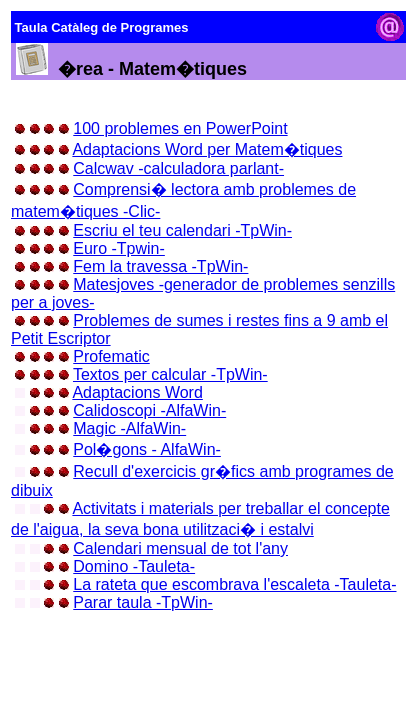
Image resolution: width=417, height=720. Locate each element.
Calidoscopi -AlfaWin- (149, 410)
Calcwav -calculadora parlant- (178, 168)
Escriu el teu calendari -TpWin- (182, 230)
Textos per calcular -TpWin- (170, 374)
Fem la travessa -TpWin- (160, 266)
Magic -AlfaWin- (129, 428)
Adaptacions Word (137, 392)
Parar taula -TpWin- (143, 602)
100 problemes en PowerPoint (180, 128)
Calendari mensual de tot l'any (180, 548)
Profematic (111, 356)
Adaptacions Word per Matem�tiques (207, 149)
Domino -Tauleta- (134, 566)
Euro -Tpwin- (119, 248)
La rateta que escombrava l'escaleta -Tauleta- (234, 584)
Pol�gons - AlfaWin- (147, 449)
